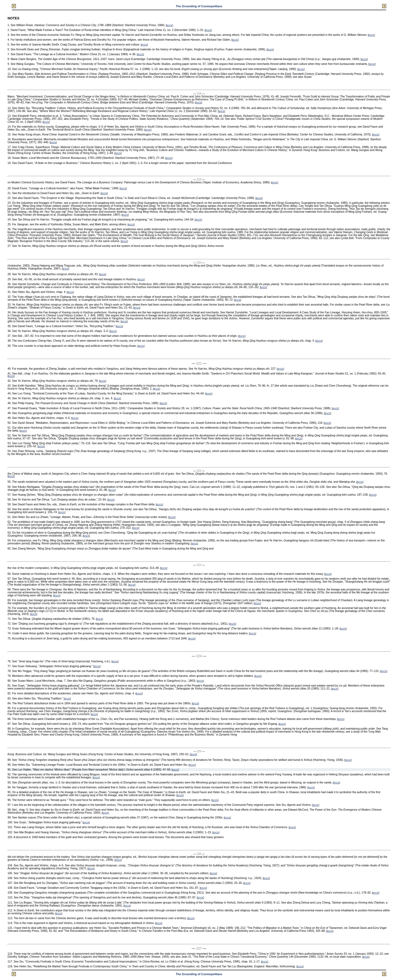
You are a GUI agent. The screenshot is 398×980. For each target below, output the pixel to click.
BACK (169, 25)
